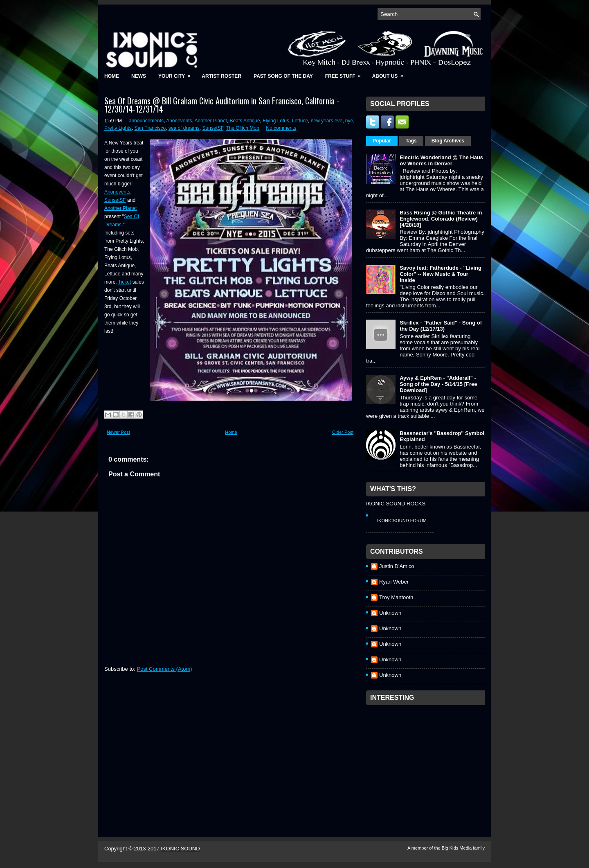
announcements (146, 121)
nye (349, 121)
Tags (411, 141)
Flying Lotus (276, 121)
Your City (177, 73)
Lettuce (300, 121)
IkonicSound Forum (402, 521)
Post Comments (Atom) (165, 669)
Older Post (343, 432)
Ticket (125, 282)
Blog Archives (448, 141)
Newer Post (118, 432)
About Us (390, 73)
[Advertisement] (427, 760)
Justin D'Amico (397, 566)
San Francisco (150, 128)
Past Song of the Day (283, 76)
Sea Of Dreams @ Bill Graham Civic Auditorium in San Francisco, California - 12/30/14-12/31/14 (222, 105)
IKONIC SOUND (180, 849)
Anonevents (179, 121)
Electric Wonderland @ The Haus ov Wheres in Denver (441, 160)
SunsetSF (212, 128)
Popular (382, 141)
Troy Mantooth (396, 597)
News (139, 76)
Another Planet (211, 121)
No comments (281, 128)
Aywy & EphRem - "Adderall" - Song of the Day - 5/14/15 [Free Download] (438, 384)
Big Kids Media (457, 848)
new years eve (327, 121)
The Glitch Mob (242, 128)
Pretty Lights (118, 128)
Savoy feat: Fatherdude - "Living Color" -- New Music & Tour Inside (441, 274)
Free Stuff (346, 73)
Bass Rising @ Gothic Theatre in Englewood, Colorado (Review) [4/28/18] (441, 219)
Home (112, 76)
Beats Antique (245, 121)
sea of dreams (184, 128)
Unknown (390, 613)
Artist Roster (221, 76)
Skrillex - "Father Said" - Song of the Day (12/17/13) (441, 326)
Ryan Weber (394, 582)
